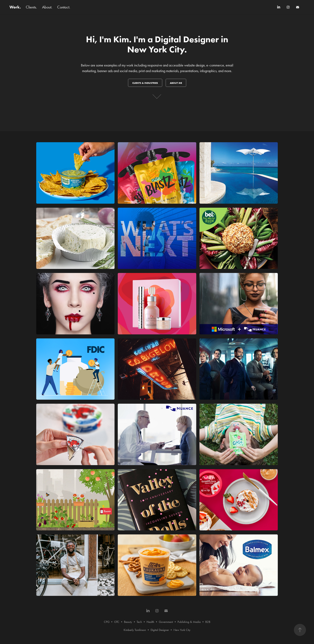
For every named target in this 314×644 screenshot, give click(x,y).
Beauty (128, 622)
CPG (107, 622)
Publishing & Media (189, 622)
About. (47, 7)
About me (176, 83)
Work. (15, 7)
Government (166, 622)
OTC (117, 622)
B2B (208, 622)
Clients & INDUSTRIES (145, 83)
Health (150, 622)
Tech (139, 622)
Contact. (64, 7)
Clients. (31, 7)
